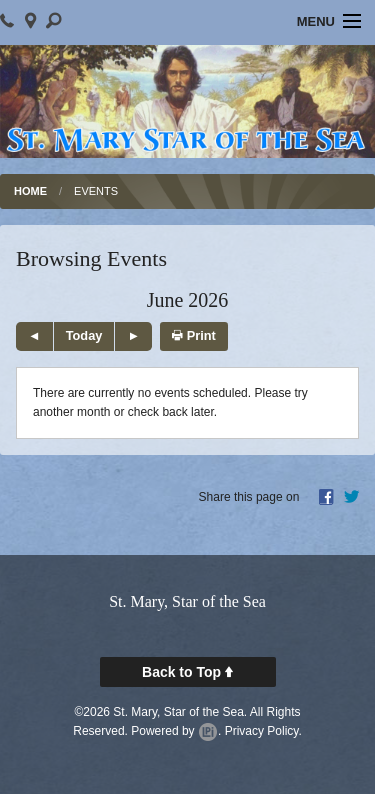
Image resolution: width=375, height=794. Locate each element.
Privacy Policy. (263, 731)
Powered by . (176, 731)
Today (84, 335)
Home (30, 191)
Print (194, 335)
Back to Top (187, 672)
